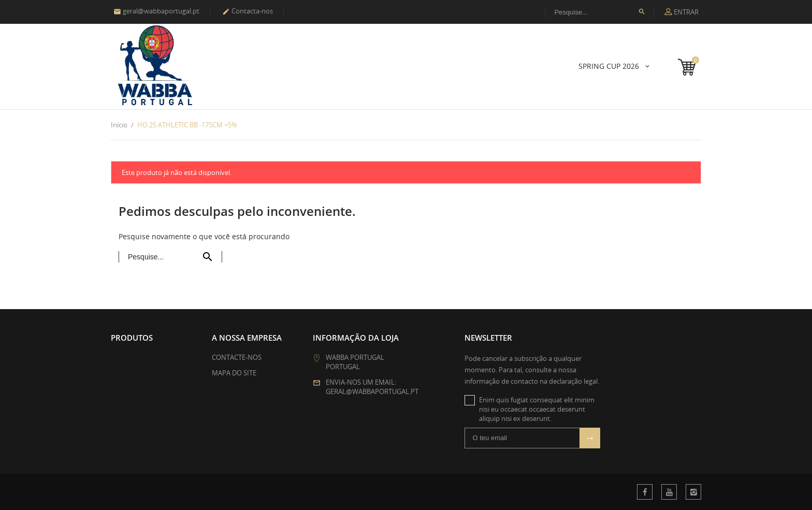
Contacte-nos (237, 357)
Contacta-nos (248, 11)
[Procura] (599, 12)
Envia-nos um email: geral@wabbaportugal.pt (372, 387)
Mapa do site (234, 373)
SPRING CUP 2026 (610, 66)
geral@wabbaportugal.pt (156, 11)
